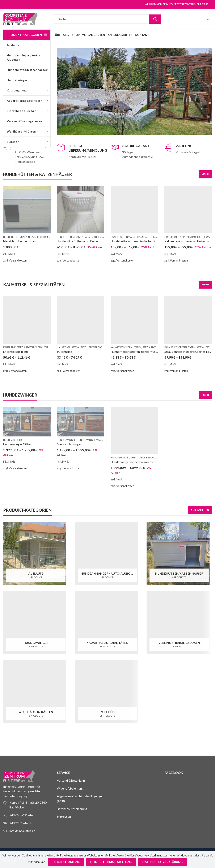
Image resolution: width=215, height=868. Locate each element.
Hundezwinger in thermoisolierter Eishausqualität (143, 462)
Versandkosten (18, 261)
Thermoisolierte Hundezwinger (151, 457)
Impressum (64, 817)
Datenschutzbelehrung (72, 809)
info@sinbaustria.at (22, 831)
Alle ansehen (200, 510)
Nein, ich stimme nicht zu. (111, 862)
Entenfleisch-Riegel (16, 352)
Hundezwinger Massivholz (94, 440)
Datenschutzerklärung (163, 862)
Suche (155, 19)
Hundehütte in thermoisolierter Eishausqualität (142, 241)
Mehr (205, 174)
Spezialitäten (43, 347)
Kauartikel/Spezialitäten (18, 347)
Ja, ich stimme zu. (66, 862)
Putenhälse (64, 352)
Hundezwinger (12, 440)
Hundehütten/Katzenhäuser (21, 237)
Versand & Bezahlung (71, 780)
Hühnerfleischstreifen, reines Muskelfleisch (139, 352)
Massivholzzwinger (69, 444)
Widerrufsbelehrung (70, 788)
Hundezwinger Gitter (17, 444)
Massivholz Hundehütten (20, 241)
